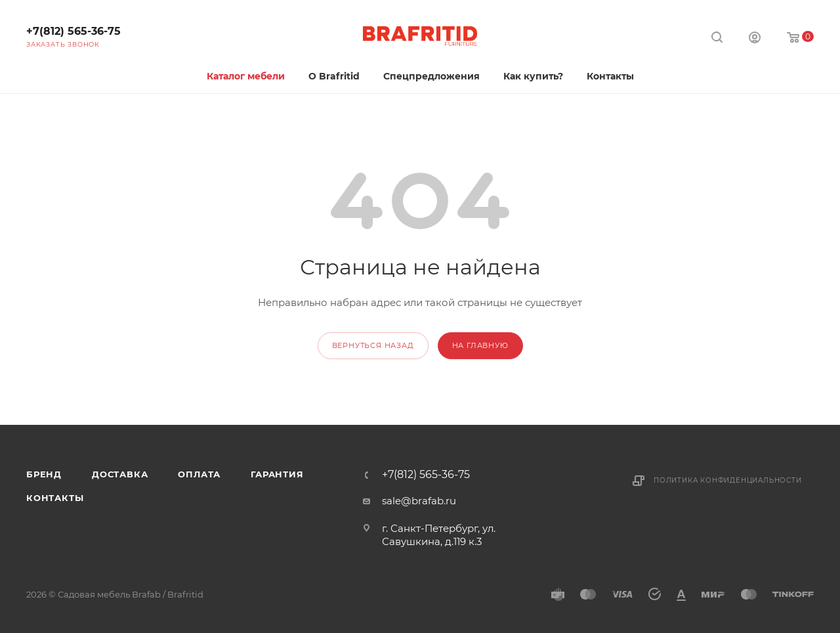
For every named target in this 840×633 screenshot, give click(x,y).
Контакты (55, 498)
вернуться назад (373, 345)
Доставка (120, 474)
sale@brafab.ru (419, 501)
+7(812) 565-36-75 (73, 31)
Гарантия (277, 474)
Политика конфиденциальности (728, 480)
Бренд (44, 474)
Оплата (199, 474)
